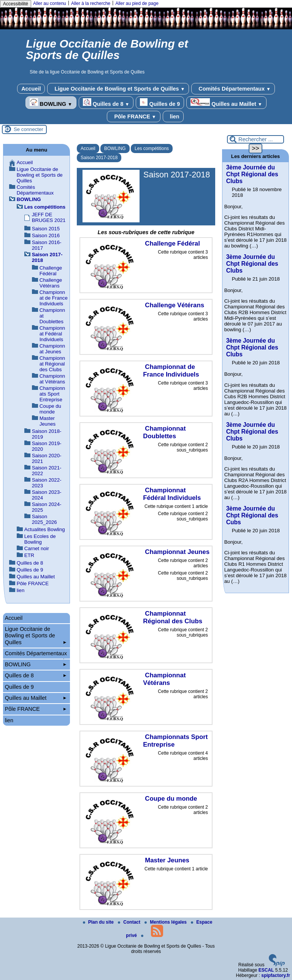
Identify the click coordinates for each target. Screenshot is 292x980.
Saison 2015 (46, 229)
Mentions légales (166, 922)
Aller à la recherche (91, 3)
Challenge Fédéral (51, 271)
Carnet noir (37, 548)
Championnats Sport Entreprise (52, 394)
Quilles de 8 (106, 103)
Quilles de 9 (160, 103)
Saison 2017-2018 (99, 158)
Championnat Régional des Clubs (52, 364)
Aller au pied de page (137, 3)
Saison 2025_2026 (44, 519)
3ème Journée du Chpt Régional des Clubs (252, 174)
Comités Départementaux (233, 89)
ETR (29, 555)
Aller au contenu (50, 3)
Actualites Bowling (45, 529)
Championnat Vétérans (52, 379)
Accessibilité (16, 4)
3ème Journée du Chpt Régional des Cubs (252, 515)
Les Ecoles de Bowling (40, 539)
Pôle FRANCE (133, 117)
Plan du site (99, 922)
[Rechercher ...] (255, 139)
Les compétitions (152, 148)
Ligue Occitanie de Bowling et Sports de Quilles (118, 89)
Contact (130, 922)
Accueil (31, 89)
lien (173, 117)
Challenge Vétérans (51, 283)
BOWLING (51, 103)
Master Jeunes (48, 421)
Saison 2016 (46, 235)
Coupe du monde (50, 409)
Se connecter (29, 129)
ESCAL (266, 970)
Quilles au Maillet (226, 103)
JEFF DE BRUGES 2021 (49, 217)
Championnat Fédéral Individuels (52, 334)
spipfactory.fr (276, 975)
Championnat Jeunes (52, 349)
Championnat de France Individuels (54, 298)
